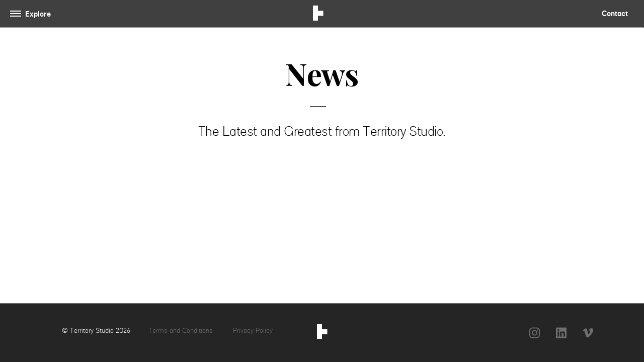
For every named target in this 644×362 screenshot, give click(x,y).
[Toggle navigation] (32, 14)
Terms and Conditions (182, 330)
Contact (615, 13)
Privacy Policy (253, 330)
